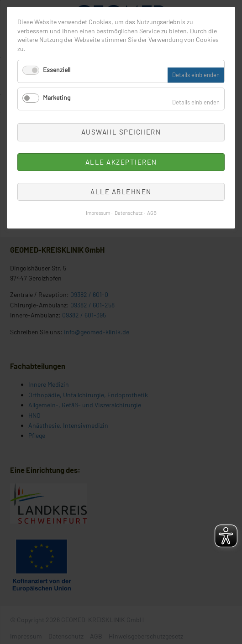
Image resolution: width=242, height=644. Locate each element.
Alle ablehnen (121, 192)
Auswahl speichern (121, 132)
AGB (152, 213)
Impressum (98, 213)
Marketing (57, 97)
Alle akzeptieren (121, 162)
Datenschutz (129, 213)
